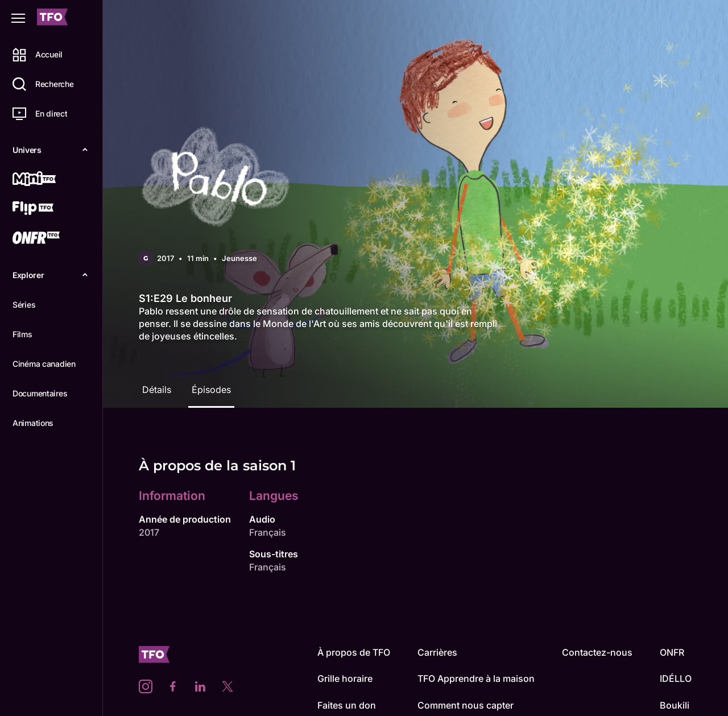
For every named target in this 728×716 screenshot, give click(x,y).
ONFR (672, 652)
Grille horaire (345, 678)
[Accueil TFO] (52, 18)
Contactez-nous (597, 652)
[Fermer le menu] (18, 18)
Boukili (675, 705)
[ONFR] (49, 239)
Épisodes (211, 390)
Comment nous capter (466, 705)
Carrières (437, 652)
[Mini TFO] (49, 180)
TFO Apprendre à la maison (476, 678)
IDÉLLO (676, 678)
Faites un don (347, 705)
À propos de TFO (354, 652)
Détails (157, 390)
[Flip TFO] (49, 209)
